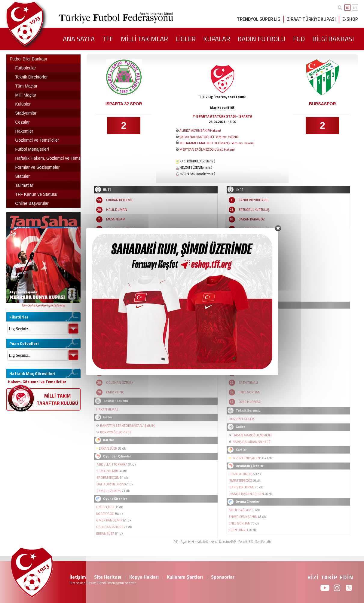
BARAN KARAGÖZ (252, 219)
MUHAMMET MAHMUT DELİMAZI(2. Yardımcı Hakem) (217, 143)
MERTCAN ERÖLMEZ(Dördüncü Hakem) (207, 149)
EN (355, 8)
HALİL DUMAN (117, 210)
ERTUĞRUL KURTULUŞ (254, 210)
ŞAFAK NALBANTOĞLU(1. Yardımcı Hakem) (209, 137)
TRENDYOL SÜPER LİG (259, 19)
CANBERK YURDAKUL (254, 200)
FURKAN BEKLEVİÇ (119, 200)
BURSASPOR (322, 104)
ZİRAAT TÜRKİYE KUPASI (311, 19)
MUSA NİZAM (116, 219)
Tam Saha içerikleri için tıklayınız (43, 305)
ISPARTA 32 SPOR (124, 104)
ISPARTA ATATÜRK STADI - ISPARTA (224, 116)
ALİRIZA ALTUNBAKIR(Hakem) (200, 131)
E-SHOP (350, 19)
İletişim (78, 577)
